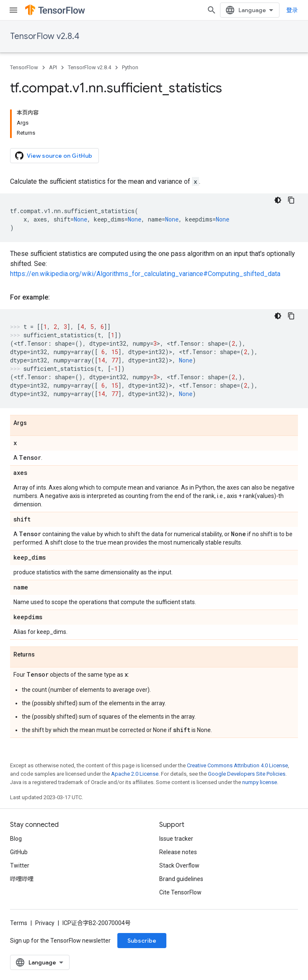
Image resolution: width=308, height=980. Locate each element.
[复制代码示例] (291, 200)
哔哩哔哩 (22, 879)
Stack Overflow (179, 865)
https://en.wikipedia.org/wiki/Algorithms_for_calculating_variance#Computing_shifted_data (145, 274)
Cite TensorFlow (180, 892)
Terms (19, 923)
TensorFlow (24, 67)
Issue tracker (176, 839)
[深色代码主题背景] (278, 200)
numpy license (260, 782)
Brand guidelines (181, 879)
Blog (16, 839)
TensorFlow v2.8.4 (45, 36)
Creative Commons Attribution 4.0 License (237, 765)
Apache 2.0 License (135, 774)
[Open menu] (13, 10)
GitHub (19, 852)
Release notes (178, 852)
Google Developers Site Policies (247, 774)
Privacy (45, 923)
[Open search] (212, 10)
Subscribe (142, 941)
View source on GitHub (54, 156)
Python (130, 67)
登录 (292, 10)
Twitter (20, 865)
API (53, 67)
